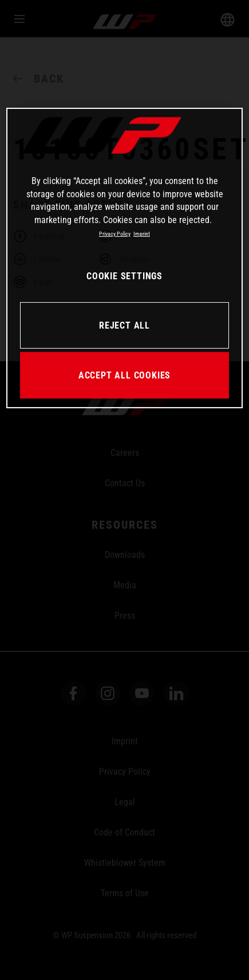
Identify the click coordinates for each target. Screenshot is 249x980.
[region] (125, 258)
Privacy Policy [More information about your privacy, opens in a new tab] (115, 234)
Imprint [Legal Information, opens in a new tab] (142, 234)
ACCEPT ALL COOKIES (125, 375)
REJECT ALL (125, 325)
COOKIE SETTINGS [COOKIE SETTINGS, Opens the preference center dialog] (125, 276)
